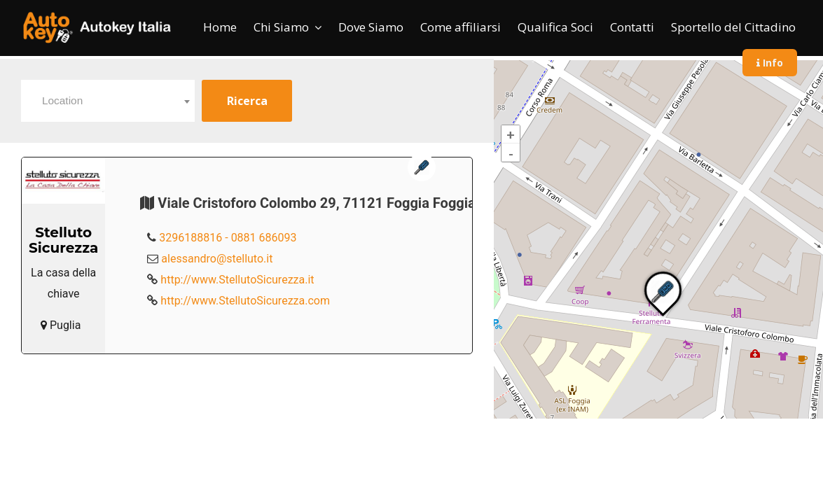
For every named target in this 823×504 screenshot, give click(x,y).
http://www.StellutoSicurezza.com (245, 301)
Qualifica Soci (555, 27)
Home (220, 27)
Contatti (632, 27)
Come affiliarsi (461, 27)
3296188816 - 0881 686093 (228, 238)
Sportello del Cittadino (733, 27)
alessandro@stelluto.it (217, 259)
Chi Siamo (281, 27)
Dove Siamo (371, 27)
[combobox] (108, 101)
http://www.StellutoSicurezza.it (237, 280)
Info (770, 63)
